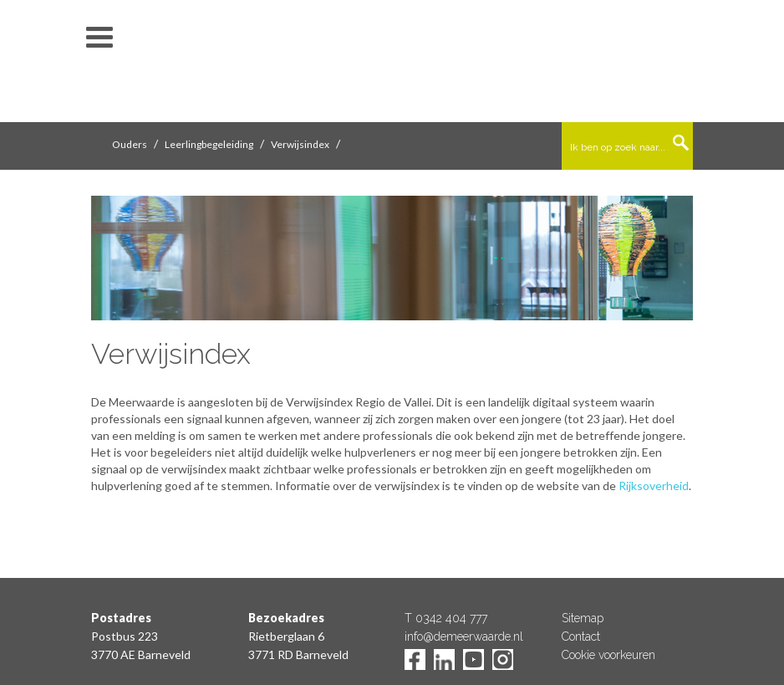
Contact (581, 636)
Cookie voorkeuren (608, 655)
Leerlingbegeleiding (209, 144)
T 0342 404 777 (446, 618)
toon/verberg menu (99, 38)
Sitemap (583, 618)
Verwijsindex (300, 144)
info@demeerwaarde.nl (464, 636)
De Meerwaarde (392, 64)
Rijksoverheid (654, 486)
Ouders (130, 144)
